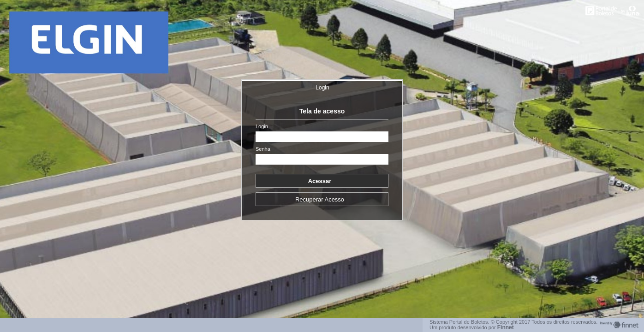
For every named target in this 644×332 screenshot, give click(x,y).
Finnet (506, 327)
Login (322, 88)
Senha (263, 149)
